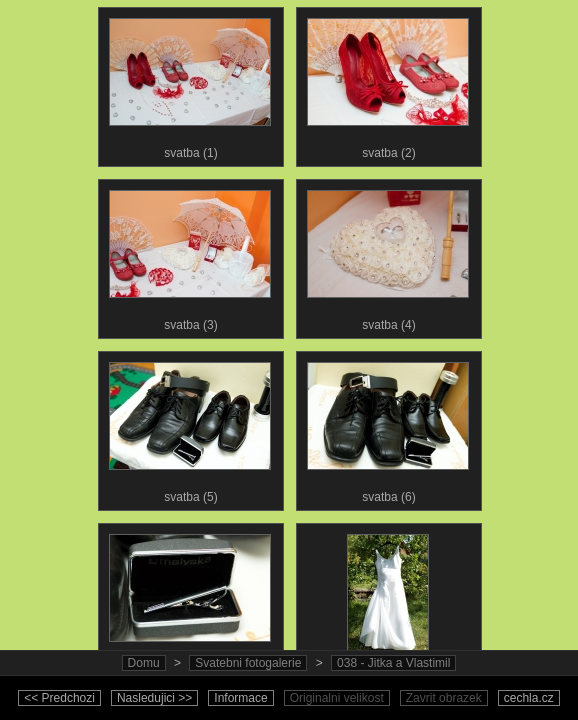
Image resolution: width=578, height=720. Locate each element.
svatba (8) (388, 600)
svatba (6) (388, 428)
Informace (240, 698)
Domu (144, 663)
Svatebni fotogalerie (248, 663)
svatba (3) (190, 256)
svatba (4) (388, 256)
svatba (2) (388, 84)
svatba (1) (190, 84)
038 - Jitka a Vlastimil (393, 663)
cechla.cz (529, 698)
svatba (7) (190, 600)
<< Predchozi (59, 698)
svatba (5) (190, 428)
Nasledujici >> (154, 698)
